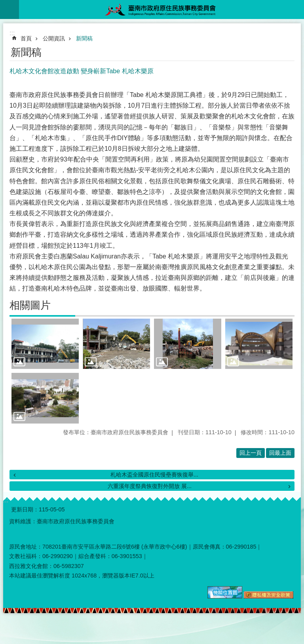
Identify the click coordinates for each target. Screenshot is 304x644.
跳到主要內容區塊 (4, 4)
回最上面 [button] (280, 453)
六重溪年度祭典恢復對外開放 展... (150, 486)
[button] (45, 344)
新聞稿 (84, 38)
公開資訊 (54, 38)
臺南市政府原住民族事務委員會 (161, 9)
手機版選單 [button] (9, 9)
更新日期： (25, 509)
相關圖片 (30, 305)
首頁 (26, 38)
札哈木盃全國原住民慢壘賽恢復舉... (154, 475)
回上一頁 (251, 453)
